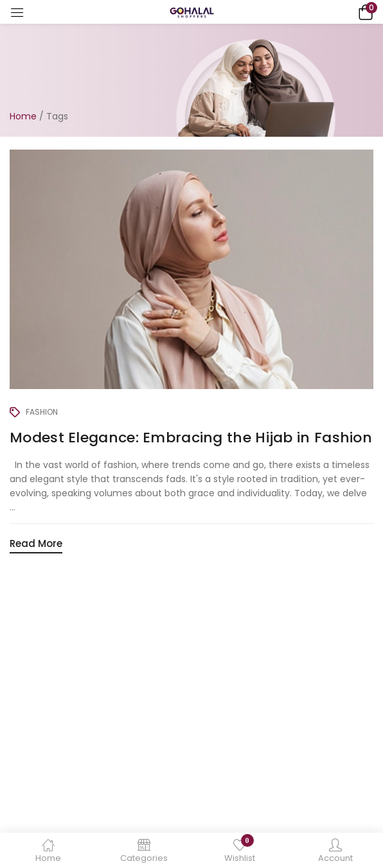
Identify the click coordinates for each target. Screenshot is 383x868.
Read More (36, 543)
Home (23, 116)
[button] (364, 12)
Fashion (42, 412)
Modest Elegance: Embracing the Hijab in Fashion (191, 438)
